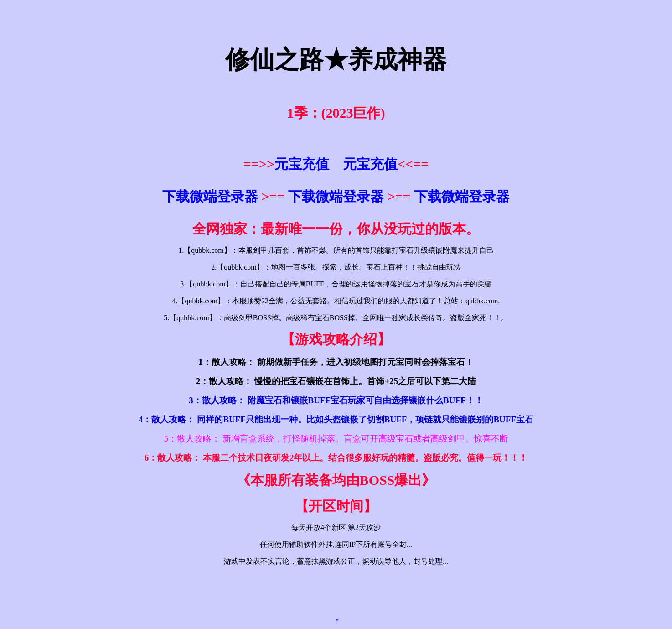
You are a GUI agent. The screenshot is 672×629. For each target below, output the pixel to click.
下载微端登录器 (210, 196)
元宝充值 (302, 164)
